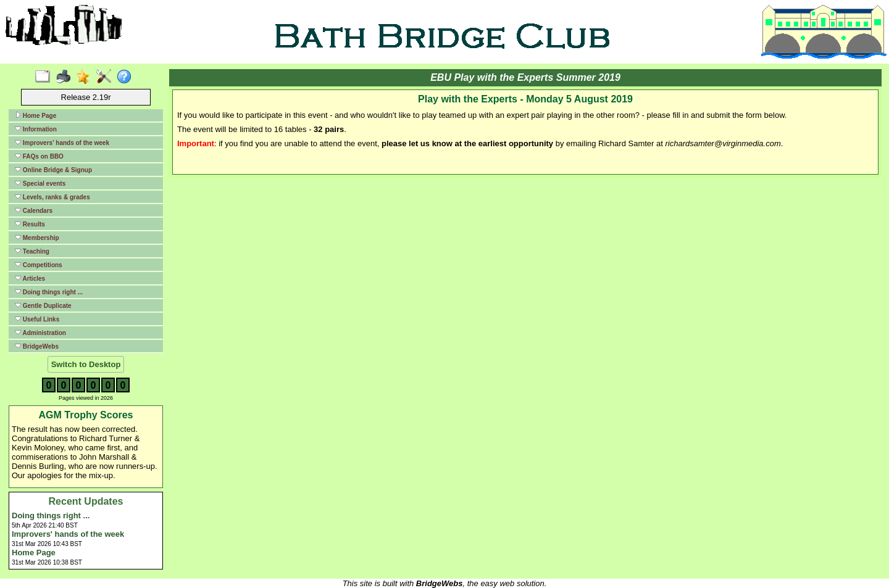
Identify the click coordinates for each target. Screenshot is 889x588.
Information (36, 129)
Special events (40, 183)
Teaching (32, 251)
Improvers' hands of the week (62, 143)
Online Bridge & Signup (53, 170)
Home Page (35, 115)
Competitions (39, 265)
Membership (37, 238)
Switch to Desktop (86, 364)
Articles (30, 278)
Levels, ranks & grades (52, 197)
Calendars (34, 210)
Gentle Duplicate (43, 305)
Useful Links (37, 319)
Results (30, 224)
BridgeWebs (37, 346)
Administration (40, 333)
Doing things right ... (49, 292)
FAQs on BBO (39, 156)
